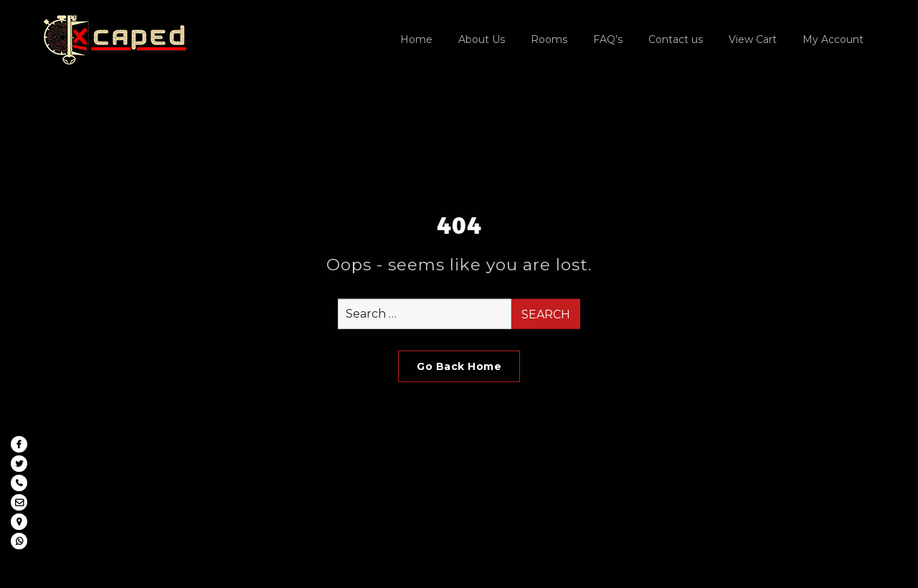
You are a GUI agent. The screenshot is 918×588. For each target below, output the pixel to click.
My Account (833, 39)
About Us (482, 39)
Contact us (676, 39)
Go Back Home (459, 366)
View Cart (753, 39)
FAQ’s (608, 39)
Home (416, 39)
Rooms (549, 39)
